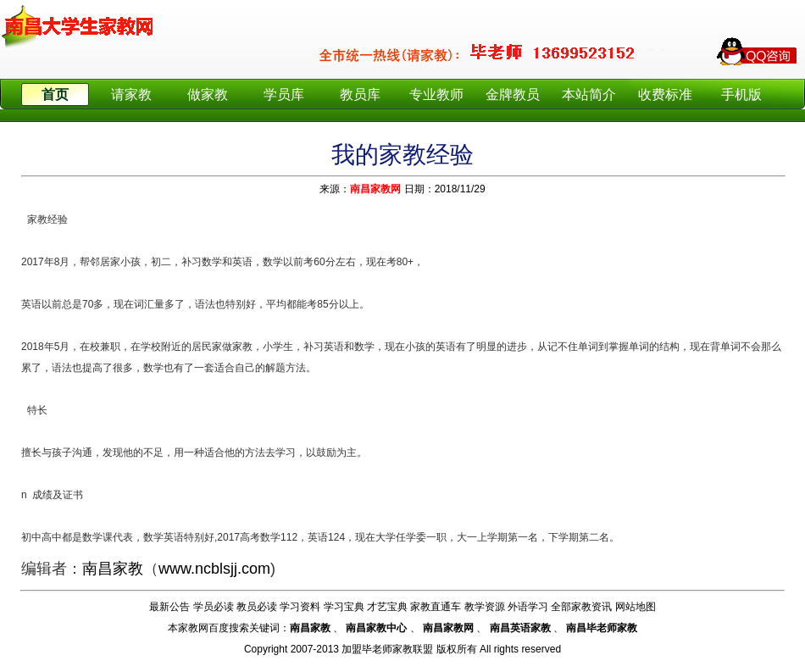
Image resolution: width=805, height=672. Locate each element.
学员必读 (214, 607)
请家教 (131, 94)
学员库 (284, 94)
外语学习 (528, 607)
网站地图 (636, 607)
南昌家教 (113, 569)
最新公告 (169, 607)
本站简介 (589, 94)
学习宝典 (344, 607)
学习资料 (300, 607)
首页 (55, 94)
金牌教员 (513, 94)
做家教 (208, 94)
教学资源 (485, 607)
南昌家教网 (375, 189)
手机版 (741, 94)
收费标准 (665, 94)
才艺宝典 (387, 607)
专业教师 (436, 94)
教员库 (360, 94)
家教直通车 (436, 607)
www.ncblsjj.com (214, 569)
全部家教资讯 (581, 607)
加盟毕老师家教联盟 (387, 649)
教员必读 (257, 607)
